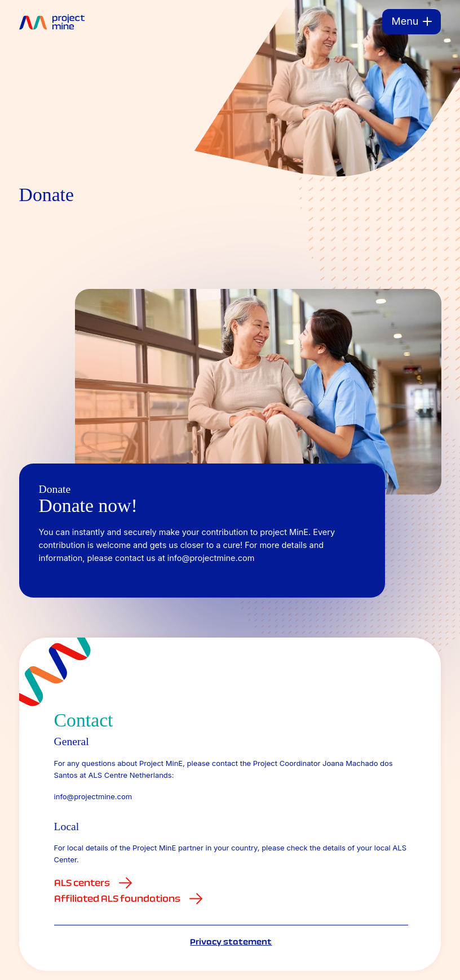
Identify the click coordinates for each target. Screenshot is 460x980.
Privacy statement (231, 942)
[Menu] (412, 22)
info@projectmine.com (93, 796)
